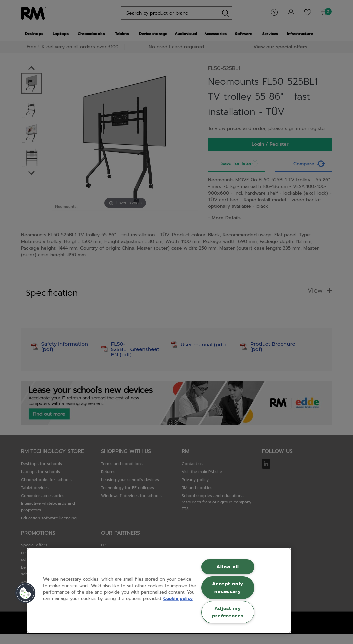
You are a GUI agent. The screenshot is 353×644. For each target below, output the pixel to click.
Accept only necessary (228, 587)
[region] (159, 590)
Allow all (228, 567)
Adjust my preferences (228, 612)
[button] (26, 593)
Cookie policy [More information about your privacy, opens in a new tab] (178, 598)
